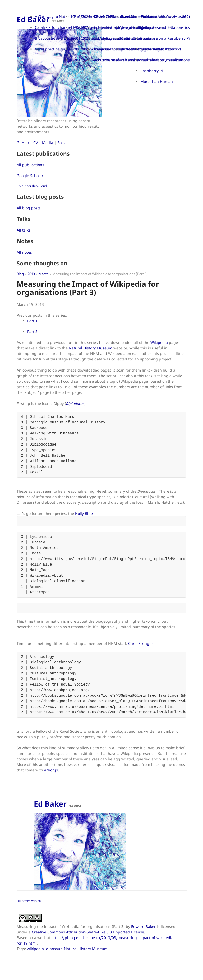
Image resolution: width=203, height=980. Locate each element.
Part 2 (32, 332)
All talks (24, 230)
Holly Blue (84, 513)
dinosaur (54, 949)
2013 (31, 274)
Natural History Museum (91, 348)
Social (63, 143)
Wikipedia (159, 342)
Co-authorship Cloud (32, 186)
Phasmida (149, 38)
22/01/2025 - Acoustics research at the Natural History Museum (127, 60)
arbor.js (51, 770)
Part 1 (32, 321)
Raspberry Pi (152, 71)
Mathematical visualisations (165, 60)
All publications (30, 165)
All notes (24, 252)
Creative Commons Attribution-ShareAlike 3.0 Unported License (88, 932)
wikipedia (35, 949)
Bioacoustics (151, 17)
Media (48, 143)
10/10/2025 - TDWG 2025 (92, 17)
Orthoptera (150, 27)
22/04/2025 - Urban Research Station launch (110, 38)
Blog (20, 274)
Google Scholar (30, 176)
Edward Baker (143, 926)
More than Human (157, 82)
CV (36, 143)
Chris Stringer (141, 643)
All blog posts (29, 208)
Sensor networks (155, 49)
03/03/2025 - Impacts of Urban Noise (103, 49)
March (44, 274)
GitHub (23, 143)
